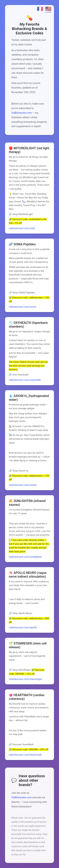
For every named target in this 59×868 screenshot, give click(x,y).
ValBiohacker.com (21, 113)
